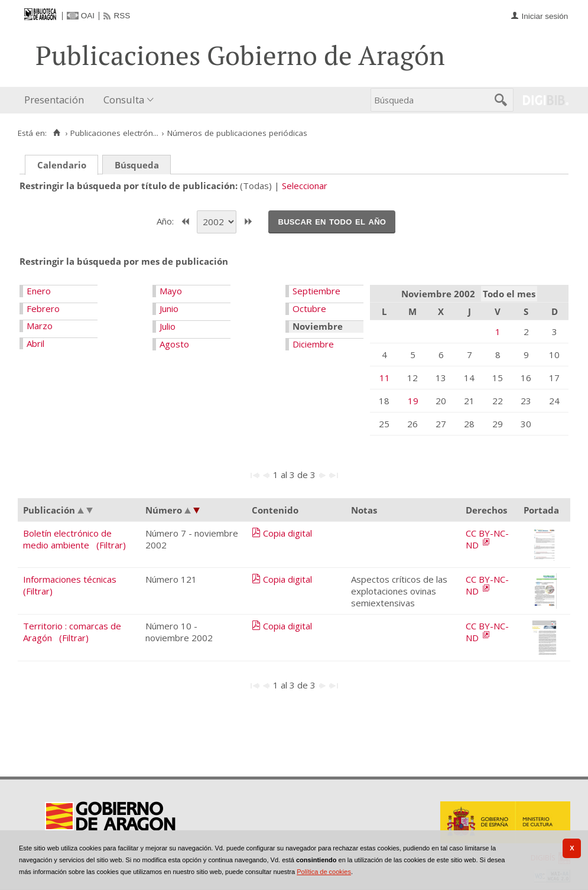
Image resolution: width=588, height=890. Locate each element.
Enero (39, 291)
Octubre (309, 308)
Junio (169, 308)
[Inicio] (56, 133)
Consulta (124, 100)
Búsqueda (137, 165)
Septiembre (316, 291)
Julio (168, 326)
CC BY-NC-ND (487, 539)
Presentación (54, 100)
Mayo (171, 291)
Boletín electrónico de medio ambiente (67, 539)
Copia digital (287, 533)
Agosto (174, 344)
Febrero (43, 308)
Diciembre (313, 344)
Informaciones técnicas (70, 579)
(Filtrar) (111, 545)
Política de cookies (324, 872)
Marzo (40, 326)
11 (385, 378)
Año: (166, 220)
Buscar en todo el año (332, 221)
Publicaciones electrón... (114, 133)
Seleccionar (305, 186)
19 (413, 401)
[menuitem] (57, 100)
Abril (35, 343)
